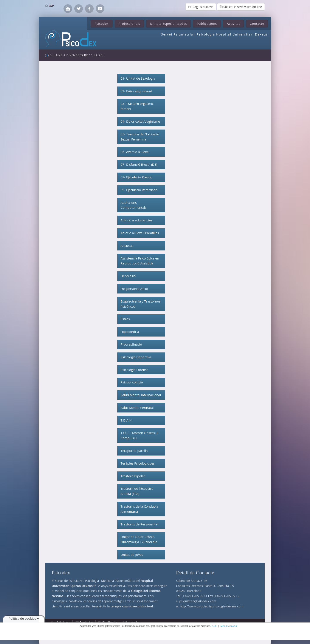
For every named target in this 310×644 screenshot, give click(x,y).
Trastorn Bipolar (133, 476)
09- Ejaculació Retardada (139, 190)
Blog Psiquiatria (201, 7)
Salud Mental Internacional (141, 395)
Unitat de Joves (132, 554)
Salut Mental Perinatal (137, 408)
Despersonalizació (134, 289)
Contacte (257, 24)
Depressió (128, 276)
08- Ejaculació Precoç (136, 177)
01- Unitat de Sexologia (138, 78)
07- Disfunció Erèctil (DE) (139, 164)
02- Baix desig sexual (136, 91)
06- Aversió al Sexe (135, 152)
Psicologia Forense (134, 370)
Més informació (229, 626)
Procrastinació (131, 344)
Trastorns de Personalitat (139, 524)
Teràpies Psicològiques (138, 463)
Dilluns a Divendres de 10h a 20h (75, 55)
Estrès (125, 319)
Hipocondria (130, 332)
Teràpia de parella (134, 451)
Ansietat (127, 246)
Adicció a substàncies (136, 220)
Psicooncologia (132, 382)
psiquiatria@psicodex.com (198, 601)
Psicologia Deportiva (136, 357)
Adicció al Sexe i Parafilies (140, 233)
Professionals (129, 24)
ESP (51, 6)
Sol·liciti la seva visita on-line (241, 7)
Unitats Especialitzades (169, 24)
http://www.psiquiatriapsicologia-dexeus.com (212, 606)
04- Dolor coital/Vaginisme (140, 121)
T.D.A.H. (126, 420)
